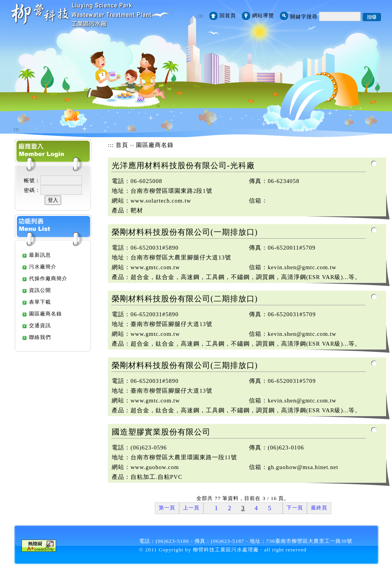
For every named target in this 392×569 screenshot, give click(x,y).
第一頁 (167, 508)
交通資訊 (40, 325)
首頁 (122, 145)
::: (201, 15)
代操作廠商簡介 (48, 278)
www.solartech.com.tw (161, 201)
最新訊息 (40, 255)
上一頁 (191, 508)
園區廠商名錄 (45, 314)
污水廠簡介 (43, 267)
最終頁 (319, 508)
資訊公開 (40, 290)
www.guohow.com (155, 467)
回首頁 (228, 15)
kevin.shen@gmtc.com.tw (302, 267)
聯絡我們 (40, 337)
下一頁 (295, 508)
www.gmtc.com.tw (155, 267)
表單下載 (40, 302)
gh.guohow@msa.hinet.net (303, 467)
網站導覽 (263, 15)
